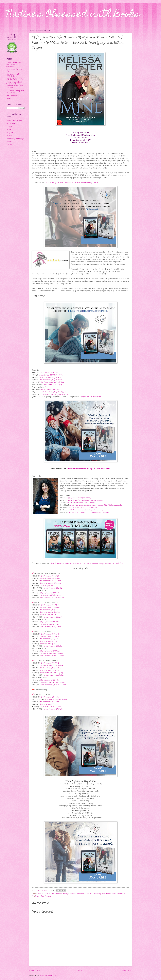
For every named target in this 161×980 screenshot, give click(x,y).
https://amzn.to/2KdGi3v (53, 588)
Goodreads (11, 124)
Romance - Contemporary (91, 894)
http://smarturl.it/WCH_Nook (50, 670)
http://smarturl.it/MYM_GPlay (52, 382)
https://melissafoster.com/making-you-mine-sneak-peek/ (88, 469)
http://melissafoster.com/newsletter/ (84, 508)
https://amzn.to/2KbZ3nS (50, 622)
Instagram (10, 127)
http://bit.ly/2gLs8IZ (47, 586)
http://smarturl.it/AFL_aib (49, 624)
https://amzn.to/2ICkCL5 (53, 646)
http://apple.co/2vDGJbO (50, 578)
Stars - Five (39, 896)
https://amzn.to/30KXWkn (49, 697)
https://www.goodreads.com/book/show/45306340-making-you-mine (71, 183)
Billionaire (59, 894)
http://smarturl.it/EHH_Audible (52, 598)
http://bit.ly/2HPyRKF (48, 644)
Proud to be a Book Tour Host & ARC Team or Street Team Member (15, 85)
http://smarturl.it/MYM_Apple (51, 375)
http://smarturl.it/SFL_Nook (49, 702)
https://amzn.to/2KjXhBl (49, 680)
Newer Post (35, 971)
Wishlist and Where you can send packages (14, 64)
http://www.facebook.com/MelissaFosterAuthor (87, 500)
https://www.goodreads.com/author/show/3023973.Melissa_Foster (96, 505)
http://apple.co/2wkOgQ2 (50, 607)
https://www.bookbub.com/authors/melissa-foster (87, 510)
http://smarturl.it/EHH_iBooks (51, 595)
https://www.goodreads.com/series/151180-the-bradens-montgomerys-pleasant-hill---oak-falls (86, 563)
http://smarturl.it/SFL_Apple (56, 699)
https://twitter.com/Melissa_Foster (81, 503)
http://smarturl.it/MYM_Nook (50, 380)
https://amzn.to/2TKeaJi (51, 389)
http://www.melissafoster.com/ (79, 498)
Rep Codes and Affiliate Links (13, 75)
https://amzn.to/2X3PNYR (50, 651)
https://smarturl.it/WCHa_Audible (53, 685)
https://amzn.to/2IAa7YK (49, 576)
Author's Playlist (48, 894)
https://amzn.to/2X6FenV (50, 593)
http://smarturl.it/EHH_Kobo (50, 581)
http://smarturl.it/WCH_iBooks (51, 665)
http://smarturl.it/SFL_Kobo (49, 704)
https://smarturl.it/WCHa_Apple (52, 682)
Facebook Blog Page (14, 120)
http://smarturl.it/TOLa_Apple (51, 653)
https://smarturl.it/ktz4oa (91, 397)
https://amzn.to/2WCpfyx (54, 675)
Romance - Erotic (109, 894)
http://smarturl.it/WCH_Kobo (50, 668)
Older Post (126, 971)
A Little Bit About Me (15, 79)
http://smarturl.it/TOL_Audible (52, 656)
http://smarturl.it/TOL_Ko (49, 639)
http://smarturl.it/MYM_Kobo (50, 377)
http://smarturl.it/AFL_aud (50, 627)
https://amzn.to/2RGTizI (49, 373)
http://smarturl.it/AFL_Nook (49, 612)
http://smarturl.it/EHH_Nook (50, 583)
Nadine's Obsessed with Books (73, 15)
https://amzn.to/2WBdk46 (49, 605)
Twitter (9, 136)
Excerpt (66, 894)
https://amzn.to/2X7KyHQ (49, 634)
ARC (39, 894)
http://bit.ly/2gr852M (48, 615)
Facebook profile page (15, 139)
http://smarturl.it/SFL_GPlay (50, 707)
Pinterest (10, 142)
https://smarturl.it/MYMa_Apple (53, 392)
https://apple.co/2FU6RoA (49, 637)
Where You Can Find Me (14, 70)
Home (81, 971)
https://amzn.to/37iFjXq (53, 385)
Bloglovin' (10, 133)
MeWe (9, 145)
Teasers (48, 896)
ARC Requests (12, 96)
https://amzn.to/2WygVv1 (53, 617)
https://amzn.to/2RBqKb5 (54, 709)
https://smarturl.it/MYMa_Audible (55, 394)
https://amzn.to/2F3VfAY (49, 663)
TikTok (9, 130)
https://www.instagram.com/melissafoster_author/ (89, 512)
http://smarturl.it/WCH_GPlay (51, 673)
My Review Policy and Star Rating (15, 92)
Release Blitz (75, 894)
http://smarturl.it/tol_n (48, 641)
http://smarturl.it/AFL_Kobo (50, 610)
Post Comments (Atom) (48, 975)
